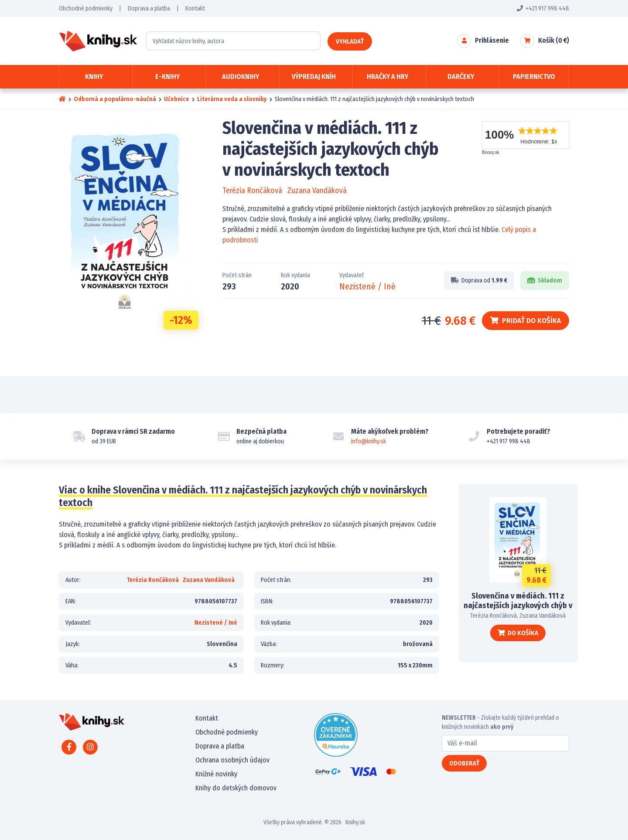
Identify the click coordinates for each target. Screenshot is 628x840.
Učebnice (177, 99)
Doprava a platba (149, 9)
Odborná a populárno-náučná (115, 99)
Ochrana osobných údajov (232, 760)
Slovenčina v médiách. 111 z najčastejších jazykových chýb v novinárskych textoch (518, 605)
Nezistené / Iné (367, 286)
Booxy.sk (491, 152)
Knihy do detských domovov (236, 788)
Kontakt (195, 9)
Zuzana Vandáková (317, 190)
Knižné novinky (216, 774)
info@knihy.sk (369, 441)
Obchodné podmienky (86, 9)
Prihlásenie (492, 40)
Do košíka (518, 633)
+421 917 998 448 (543, 9)
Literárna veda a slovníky (232, 99)
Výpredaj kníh (314, 77)
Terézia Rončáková (252, 190)
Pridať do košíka (526, 321)
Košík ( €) (554, 40)
